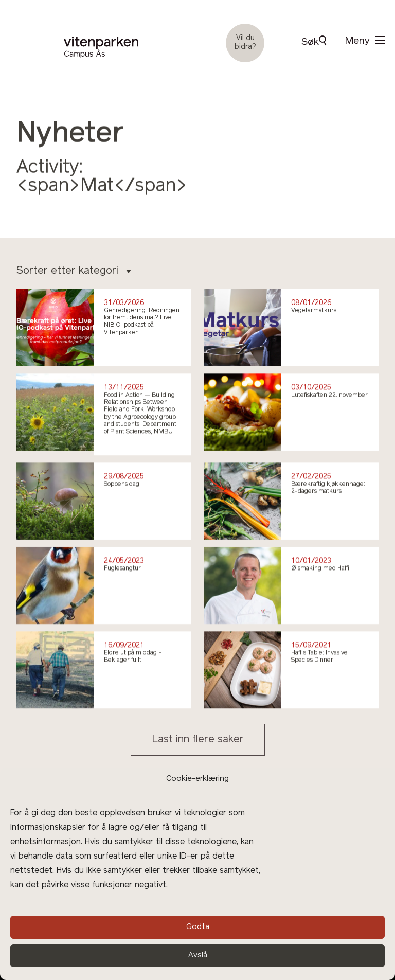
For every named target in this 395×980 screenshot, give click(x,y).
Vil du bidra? (245, 43)
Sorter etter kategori (74, 271)
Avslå (198, 956)
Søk (314, 41)
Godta (198, 927)
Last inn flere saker (198, 740)
